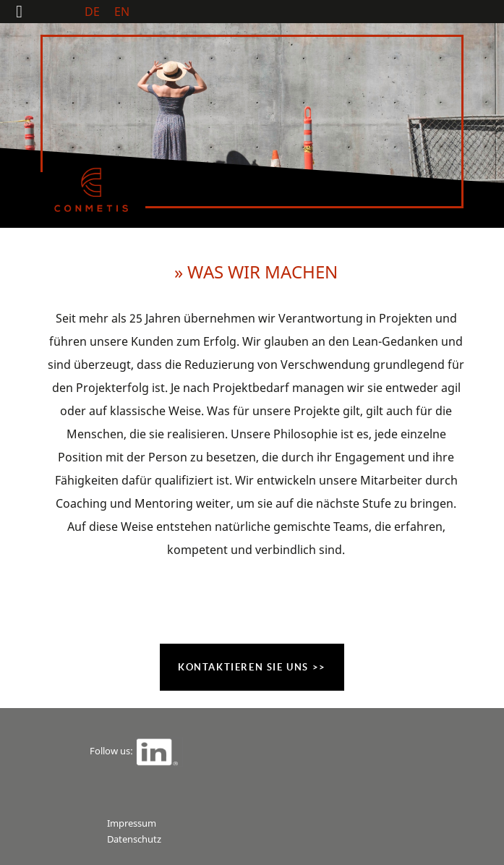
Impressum (132, 823)
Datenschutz (134, 839)
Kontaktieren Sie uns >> (252, 667)
